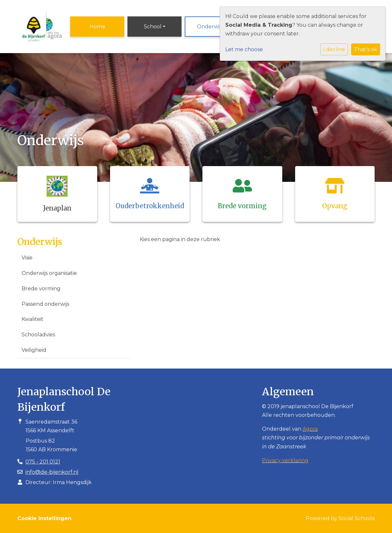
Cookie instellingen (44, 518)
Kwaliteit (33, 319)
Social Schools (357, 518)
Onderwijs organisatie (49, 273)
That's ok (366, 49)
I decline (334, 49)
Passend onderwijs (45, 304)
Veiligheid (34, 350)
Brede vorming (41, 289)
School (153, 27)
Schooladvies (38, 335)
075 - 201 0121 (43, 462)
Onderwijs (210, 27)
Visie (27, 258)
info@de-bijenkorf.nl (52, 472)
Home (97, 27)
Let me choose (244, 49)
